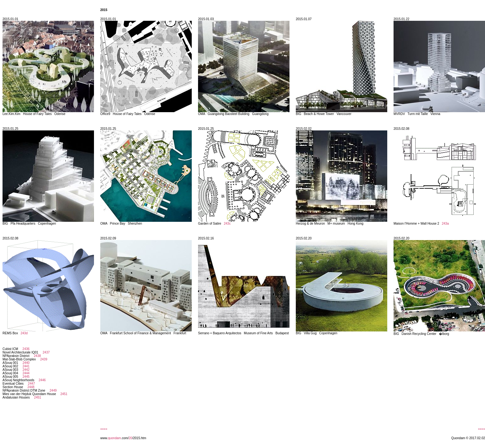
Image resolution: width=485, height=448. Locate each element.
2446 (41, 380)
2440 (25, 363)
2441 (25, 366)
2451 (63, 394)
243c (227, 224)
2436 (25, 349)
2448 (30, 387)
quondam (114, 438)
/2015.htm (139, 438)
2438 (37, 356)
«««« (104, 429)
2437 (45, 352)
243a (445, 224)
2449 (52, 391)
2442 (25, 370)
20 (130, 438)
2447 (31, 384)
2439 (43, 359)
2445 (25, 377)
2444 (25, 373)
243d (24, 333)
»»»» (482, 429)
